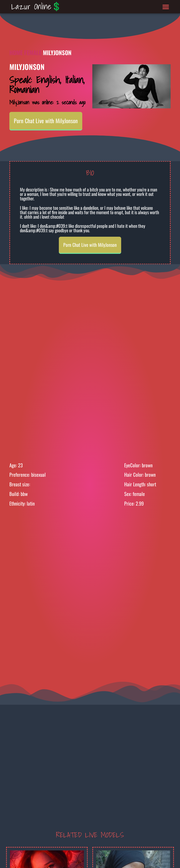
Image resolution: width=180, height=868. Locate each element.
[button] (166, 7)
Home (16, 52)
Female (33, 52)
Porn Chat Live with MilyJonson (46, 121)
